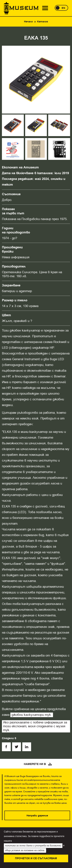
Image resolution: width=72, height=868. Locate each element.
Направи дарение (37, 816)
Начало (28, 22)
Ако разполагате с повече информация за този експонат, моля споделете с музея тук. (35, 726)
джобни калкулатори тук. (32, 715)
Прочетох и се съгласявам (36, 858)
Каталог (43, 22)
